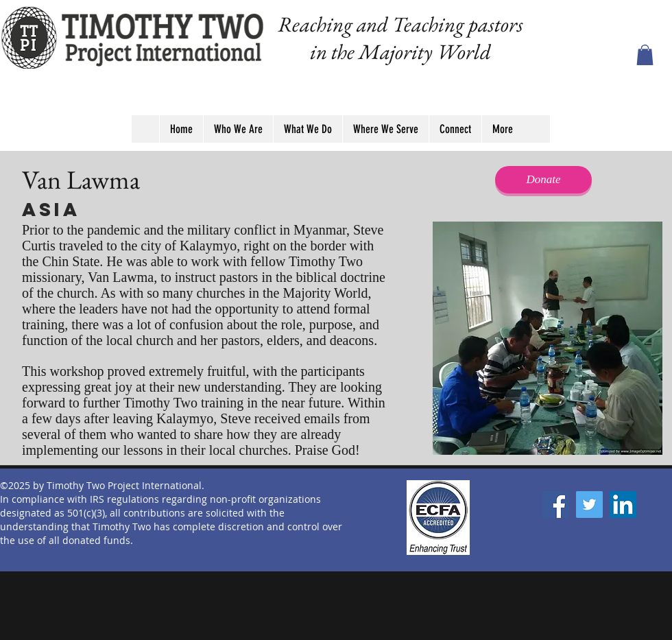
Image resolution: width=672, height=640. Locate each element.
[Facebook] (556, 505)
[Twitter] (589, 505)
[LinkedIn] (623, 505)
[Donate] (543, 180)
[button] (645, 55)
